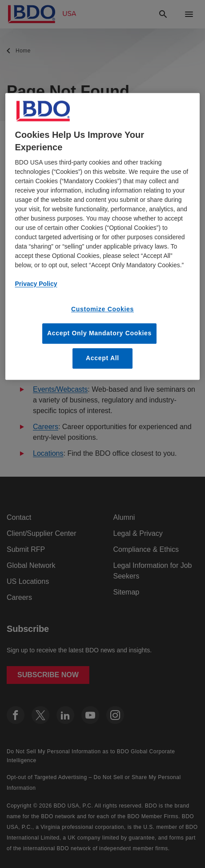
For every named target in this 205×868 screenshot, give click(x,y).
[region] (103, 236)
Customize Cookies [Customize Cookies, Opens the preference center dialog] (102, 309)
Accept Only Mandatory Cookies (99, 334)
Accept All (102, 358)
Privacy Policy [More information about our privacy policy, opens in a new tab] (36, 284)
